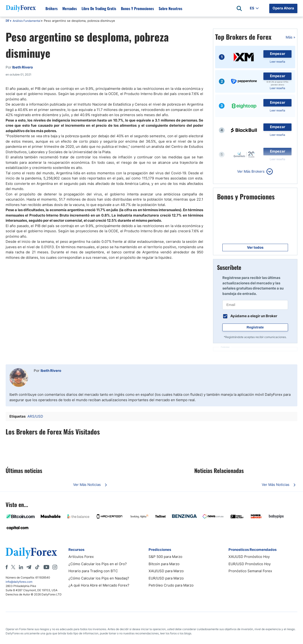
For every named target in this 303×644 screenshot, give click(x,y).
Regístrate (255, 327)
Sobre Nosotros (170, 8)
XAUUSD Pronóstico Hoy (249, 557)
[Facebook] (7, 567)
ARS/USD (35, 416)
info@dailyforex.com (19, 582)
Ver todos (255, 247)
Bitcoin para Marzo (164, 564)
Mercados (70, 8)
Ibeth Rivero (51, 371)
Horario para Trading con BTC (93, 571)
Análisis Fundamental (27, 21)
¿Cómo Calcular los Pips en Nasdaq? (99, 578)
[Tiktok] (37, 567)
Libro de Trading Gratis (99, 8)
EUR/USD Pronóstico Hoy (250, 564)
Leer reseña (277, 62)
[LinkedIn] (21, 567)
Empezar (278, 54)
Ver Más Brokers (251, 171)
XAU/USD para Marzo (166, 571)
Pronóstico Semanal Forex (250, 571)
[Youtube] (46, 567)
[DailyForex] (31, 553)
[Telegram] (29, 567)
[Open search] (239, 8)
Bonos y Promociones (137, 8)
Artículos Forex (81, 557)
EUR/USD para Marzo (166, 578)
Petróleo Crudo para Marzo (171, 585)
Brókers (52, 8)
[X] (13, 567)
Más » (290, 37)
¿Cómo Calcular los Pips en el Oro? (98, 564)
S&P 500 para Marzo (165, 557)
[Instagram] (55, 567)
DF (7, 21)
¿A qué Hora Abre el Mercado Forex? (99, 585)
